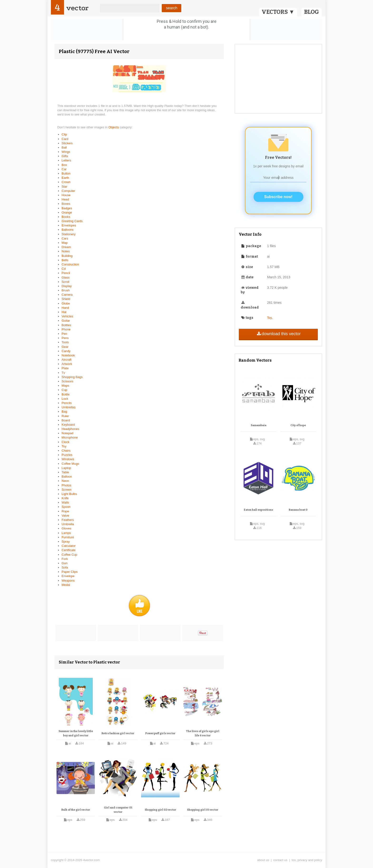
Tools (65, 342)
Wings (66, 152)
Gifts (65, 156)
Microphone (70, 437)
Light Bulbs (69, 494)
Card (65, 139)
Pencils (67, 403)
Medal (66, 585)
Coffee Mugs (70, 464)
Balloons (68, 230)
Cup (64, 390)
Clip (64, 134)
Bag (64, 412)
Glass (66, 277)
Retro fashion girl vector (118, 733)
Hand (65, 308)
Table (65, 472)
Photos (66, 485)
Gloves (66, 528)
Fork (65, 559)
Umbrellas (69, 407)
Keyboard (68, 425)
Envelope (68, 576)
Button (66, 173)
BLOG (312, 12)
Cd (64, 269)
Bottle (66, 394)
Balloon (67, 476)
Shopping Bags (72, 377)
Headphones (70, 429)
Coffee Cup (69, 555)
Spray (66, 541)
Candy (66, 351)
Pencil (66, 273)
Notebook (68, 355)
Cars (65, 238)
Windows (68, 459)
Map (65, 243)
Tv (63, 373)
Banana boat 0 (298, 510)
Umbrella (68, 524)
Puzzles (67, 455)
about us (263, 860)
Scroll (66, 282)
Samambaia (259, 425)
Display (67, 286)
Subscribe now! (278, 197)
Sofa (65, 567)
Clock (66, 442)
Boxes (66, 204)
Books (66, 217)
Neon (65, 481)
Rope (65, 511)
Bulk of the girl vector (76, 810)
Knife (65, 498)
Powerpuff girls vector (160, 733)
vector (77, 8)
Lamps (66, 533)
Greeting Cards (72, 221)
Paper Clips (70, 572)
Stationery (69, 234)
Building (67, 256)
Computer (68, 191)
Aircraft (66, 360)
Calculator (69, 546)
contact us (280, 860)
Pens (65, 338)
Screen (66, 490)
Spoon (66, 507)
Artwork (67, 364)
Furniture (68, 537)
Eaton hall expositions (258, 510)
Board (66, 420)
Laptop (66, 468)
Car (64, 169)
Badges (67, 208)
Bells (65, 260)
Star (64, 187)
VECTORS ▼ (278, 12)
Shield (66, 299)
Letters (66, 160)
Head (65, 199)
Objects (114, 127)
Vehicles (67, 316)
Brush (66, 290)
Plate (65, 368)
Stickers (67, 143)
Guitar (66, 321)
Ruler (65, 416)
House (66, 195)
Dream (66, 247)
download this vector (278, 334)
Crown (66, 182)
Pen (64, 334)
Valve (65, 516)
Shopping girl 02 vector (160, 810)
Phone (66, 329)
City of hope (298, 425)
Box (64, 165)
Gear (65, 347)
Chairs (66, 451)
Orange (67, 212)
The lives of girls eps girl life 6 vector (203, 733)
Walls (65, 502)
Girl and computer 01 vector (118, 810)
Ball (64, 147)
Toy (64, 446)
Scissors (67, 381)
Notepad (67, 433)
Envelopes (69, 225)
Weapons (68, 581)
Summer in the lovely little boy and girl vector (76, 733)
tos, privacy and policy (307, 860)
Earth (65, 178)
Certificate (69, 550)
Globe (66, 303)
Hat (64, 312)
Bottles (66, 325)
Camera (67, 295)
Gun (65, 563)
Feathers (68, 520)
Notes (66, 251)
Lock (65, 399)
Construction (70, 264)
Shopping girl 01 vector (203, 810)
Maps (65, 386)
